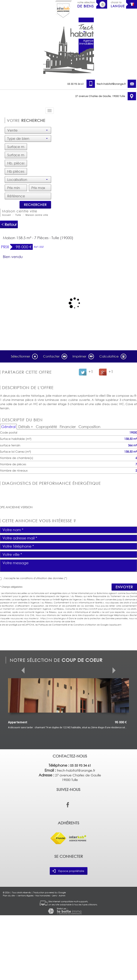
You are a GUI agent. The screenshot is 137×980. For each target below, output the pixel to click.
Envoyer (124, 587)
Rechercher (35, 205)
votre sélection (86, 4)
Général (8, 427)
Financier (68, 427)
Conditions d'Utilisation (85, 625)
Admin (62, 960)
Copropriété (46, 427)
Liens (54, 960)
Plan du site (9, 960)
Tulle (18, 215)
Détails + (26, 427)
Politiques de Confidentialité (53, 625)
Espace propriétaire (68, 936)
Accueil (7, 215)
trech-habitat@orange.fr (111, 84)
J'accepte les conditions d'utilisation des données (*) (35, 578)
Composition (89, 427)
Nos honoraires (43, 960)
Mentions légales (25, 960)
